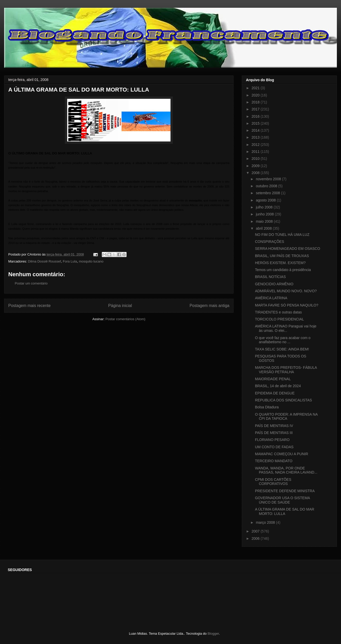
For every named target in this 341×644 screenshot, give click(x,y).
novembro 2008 (269, 179)
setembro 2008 (268, 193)
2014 (256, 130)
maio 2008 (265, 221)
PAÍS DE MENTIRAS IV (274, 426)
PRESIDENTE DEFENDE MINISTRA (285, 491)
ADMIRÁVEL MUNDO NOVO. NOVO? (286, 291)
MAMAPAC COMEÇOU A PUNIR (282, 454)
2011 (256, 152)
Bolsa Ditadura (267, 407)
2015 (256, 123)
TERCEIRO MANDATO (274, 461)
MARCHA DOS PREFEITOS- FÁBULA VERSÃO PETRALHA (286, 370)
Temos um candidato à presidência (283, 270)
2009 (256, 166)
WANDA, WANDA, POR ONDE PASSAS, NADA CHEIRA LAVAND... (286, 470)
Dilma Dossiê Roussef (44, 261)
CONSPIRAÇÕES (270, 242)
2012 (256, 145)
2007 (256, 531)
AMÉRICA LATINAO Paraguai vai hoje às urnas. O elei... (286, 328)
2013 (256, 137)
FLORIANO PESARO (272, 440)
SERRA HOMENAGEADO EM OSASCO (288, 249)
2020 (256, 95)
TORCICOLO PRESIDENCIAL (280, 319)
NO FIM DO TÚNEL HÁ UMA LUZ (282, 235)
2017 (256, 109)
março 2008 (266, 522)
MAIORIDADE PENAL (273, 379)
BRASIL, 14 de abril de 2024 (278, 386)
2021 (256, 88)
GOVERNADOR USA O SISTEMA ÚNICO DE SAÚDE (282, 500)
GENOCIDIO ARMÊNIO (274, 284)
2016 (256, 116)
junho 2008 (265, 214)
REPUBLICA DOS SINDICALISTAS (284, 400)
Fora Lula (70, 261)
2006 (256, 538)
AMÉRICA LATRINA (271, 298)
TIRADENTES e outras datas (278, 312)
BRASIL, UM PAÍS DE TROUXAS (282, 256)
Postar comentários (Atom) (125, 319)
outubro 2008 (267, 186)
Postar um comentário (31, 283)
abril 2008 (264, 228)
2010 (256, 159)
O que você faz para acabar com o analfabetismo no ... (283, 340)
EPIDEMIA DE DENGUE (275, 393)
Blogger (213, 634)
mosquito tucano (91, 261)
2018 (256, 102)
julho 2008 (265, 207)
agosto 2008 (266, 200)
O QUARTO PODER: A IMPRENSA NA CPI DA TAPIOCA (286, 417)
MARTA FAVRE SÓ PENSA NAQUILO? (287, 305)
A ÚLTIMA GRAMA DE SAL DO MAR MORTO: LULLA (285, 511)
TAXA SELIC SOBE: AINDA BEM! (282, 349)
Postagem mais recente (29, 306)
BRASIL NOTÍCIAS (270, 277)
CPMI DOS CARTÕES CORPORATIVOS (273, 482)
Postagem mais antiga (210, 306)
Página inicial (120, 306)
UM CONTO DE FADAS (274, 447)
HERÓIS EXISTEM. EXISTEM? (280, 263)
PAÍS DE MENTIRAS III (274, 433)
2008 (256, 173)
